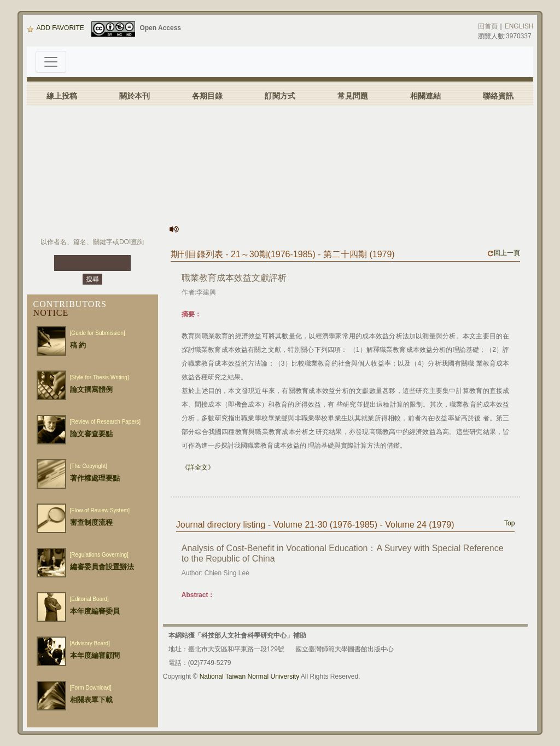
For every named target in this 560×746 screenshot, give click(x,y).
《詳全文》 (198, 467)
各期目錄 (207, 96)
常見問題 (353, 96)
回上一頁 (504, 253)
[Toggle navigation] (51, 62)
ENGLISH (519, 26)
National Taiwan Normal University (250, 676)
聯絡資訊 (498, 96)
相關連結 (425, 96)
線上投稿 (62, 96)
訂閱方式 (280, 96)
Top (509, 523)
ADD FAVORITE (56, 28)
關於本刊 (135, 96)
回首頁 (488, 26)
